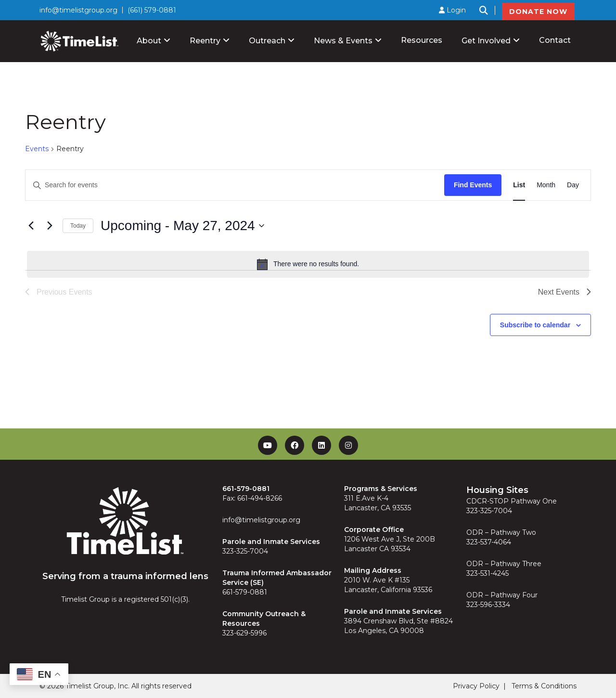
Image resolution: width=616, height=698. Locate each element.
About (149, 41)
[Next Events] (50, 226)
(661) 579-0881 (152, 10)
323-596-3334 (488, 605)
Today (78, 226)
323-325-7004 (245, 551)
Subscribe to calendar (535, 325)
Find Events (473, 185)
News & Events (343, 41)
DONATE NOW (538, 12)
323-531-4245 (488, 573)
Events (37, 149)
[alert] (308, 264)
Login (452, 10)
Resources (422, 40)
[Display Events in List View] (519, 185)
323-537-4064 (489, 542)
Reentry (205, 41)
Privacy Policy (476, 686)
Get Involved (486, 41)
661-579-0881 (245, 592)
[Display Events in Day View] (573, 185)
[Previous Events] (31, 226)
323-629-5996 (244, 633)
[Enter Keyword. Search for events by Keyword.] (235, 185)
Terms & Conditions (544, 686)
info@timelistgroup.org (78, 10)
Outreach (267, 41)
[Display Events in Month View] (546, 185)
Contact (555, 40)
